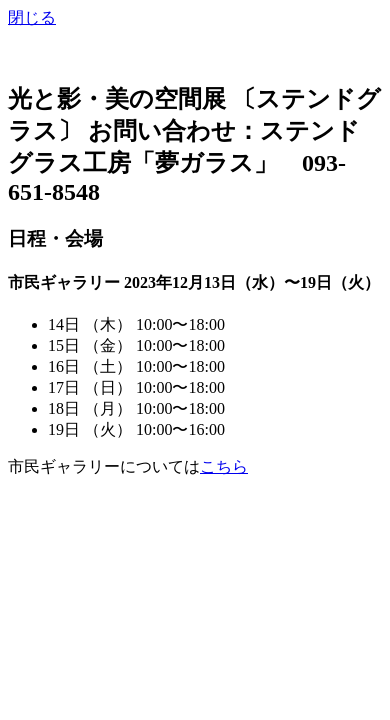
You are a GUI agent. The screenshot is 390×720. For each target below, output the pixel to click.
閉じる (32, 17)
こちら (224, 466)
